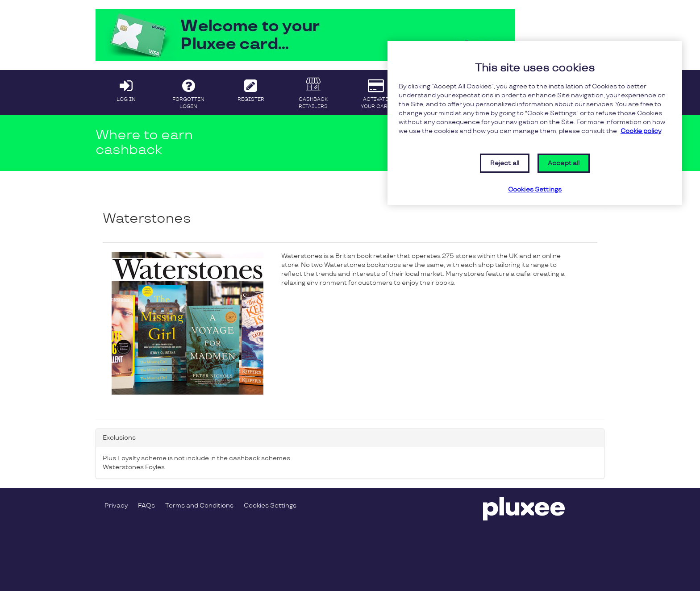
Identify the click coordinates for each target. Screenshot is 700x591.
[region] (535, 123)
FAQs (146, 506)
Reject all (505, 163)
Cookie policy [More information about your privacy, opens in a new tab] (641, 131)
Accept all (564, 163)
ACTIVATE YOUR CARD (376, 92)
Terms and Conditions (199, 506)
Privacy (116, 506)
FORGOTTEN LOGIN (189, 92)
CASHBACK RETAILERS (313, 92)
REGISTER (251, 88)
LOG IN (126, 88)
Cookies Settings (270, 506)
